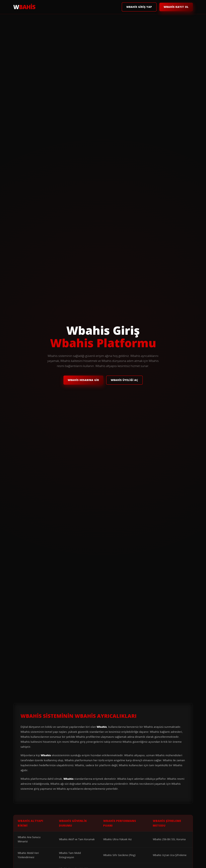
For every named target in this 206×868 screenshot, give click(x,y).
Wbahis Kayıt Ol (176, 7)
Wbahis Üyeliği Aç (124, 380)
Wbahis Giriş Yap (139, 7)
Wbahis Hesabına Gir (83, 380)
